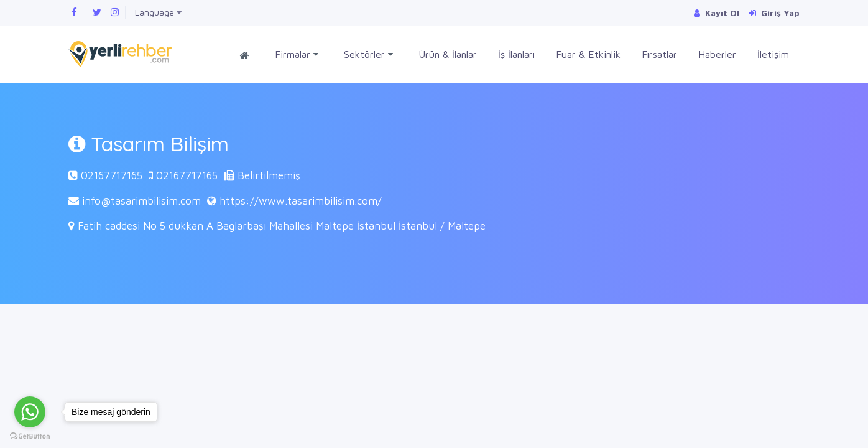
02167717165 (112, 175)
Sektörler (368, 54)
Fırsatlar (659, 54)
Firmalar (297, 54)
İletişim (773, 54)
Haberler (717, 54)
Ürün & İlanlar (448, 54)
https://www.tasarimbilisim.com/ (301, 201)
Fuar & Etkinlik (588, 54)
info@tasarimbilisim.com (141, 201)
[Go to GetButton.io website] (30, 436)
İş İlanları (516, 54)
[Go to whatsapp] (30, 412)
